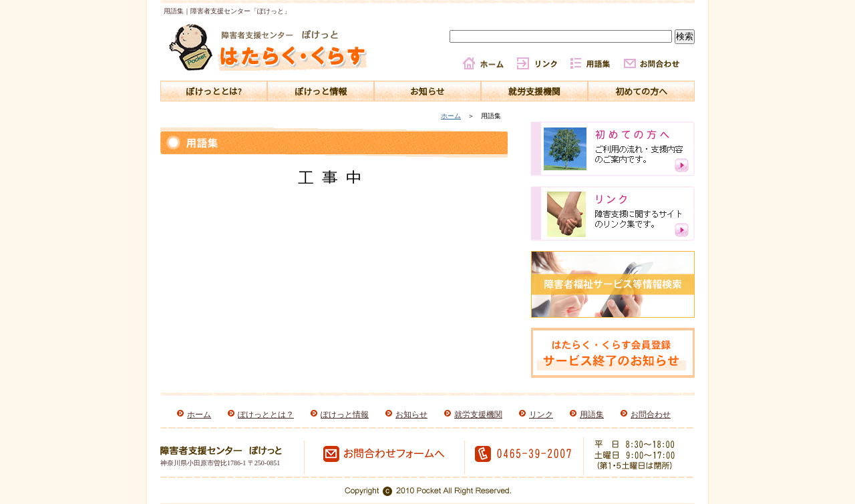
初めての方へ (641, 91)
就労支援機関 (534, 91)
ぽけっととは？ (266, 415)
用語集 (592, 415)
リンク (541, 415)
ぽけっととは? (214, 91)
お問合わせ (651, 415)
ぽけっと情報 (321, 91)
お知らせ (427, 91)
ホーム (451, 116)
